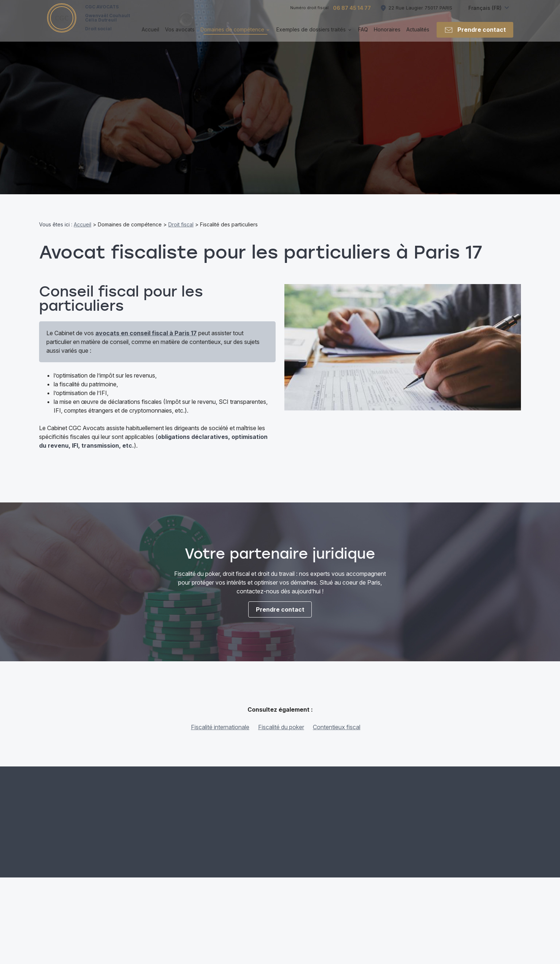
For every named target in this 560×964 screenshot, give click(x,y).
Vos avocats (180, 35)
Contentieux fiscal (337, 727)
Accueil (150, 35)
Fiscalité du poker (281, 727)
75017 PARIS (420, 14)
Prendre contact (475, 36)
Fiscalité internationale (220, 727)
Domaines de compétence (232, 35)
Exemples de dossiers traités (311, 35)
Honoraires (387, 35)
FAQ (363, 35)
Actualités (418, 35)
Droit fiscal (181, 224)
